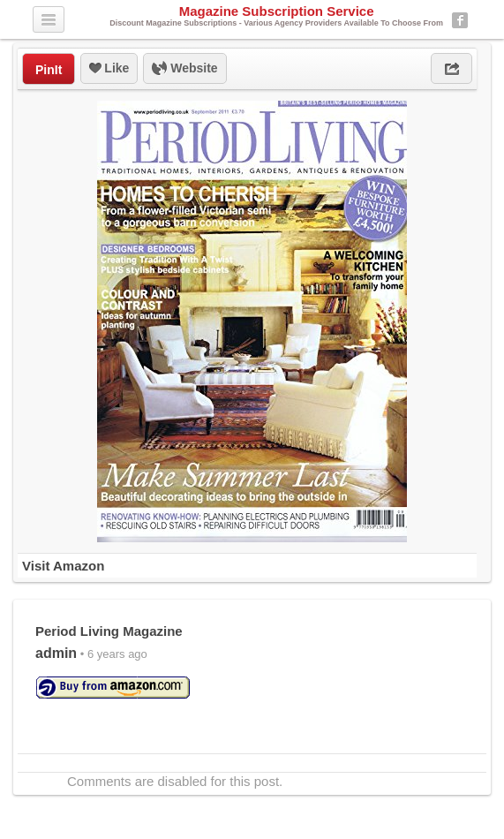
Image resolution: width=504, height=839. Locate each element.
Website (184, 69)
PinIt (49, 70)
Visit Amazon (63, 566)
